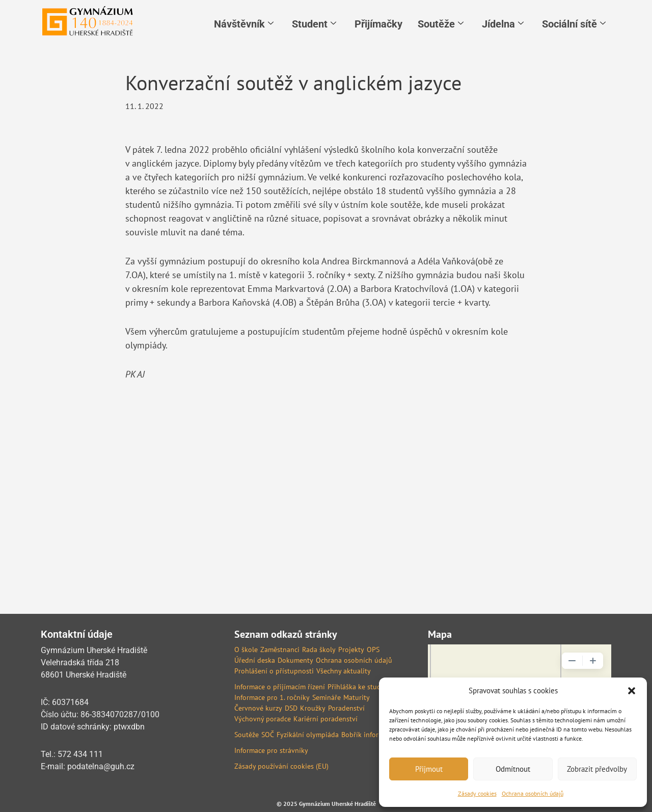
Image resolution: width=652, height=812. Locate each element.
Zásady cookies (477, 793)
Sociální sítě (574, 24)
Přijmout (429, 769)
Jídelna (503, 24)
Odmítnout (513, 769)
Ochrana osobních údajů (533, 793)
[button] (632, 691)
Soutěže (441, 24)
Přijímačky (378, 24)
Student (314, 24)
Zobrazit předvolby (597, 769)
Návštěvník (244, 24)
